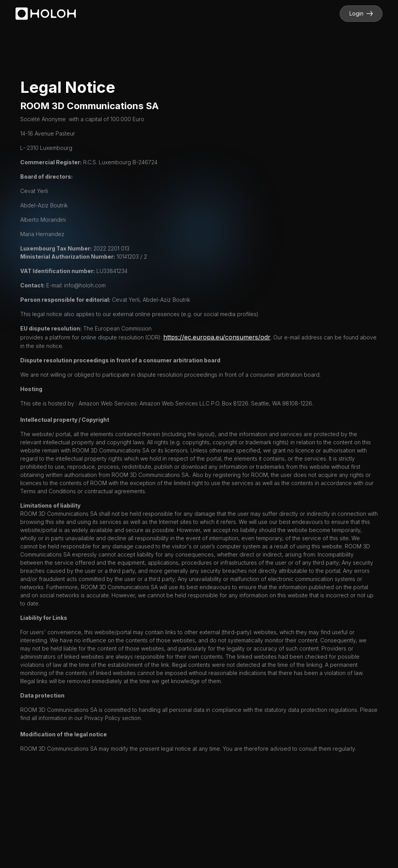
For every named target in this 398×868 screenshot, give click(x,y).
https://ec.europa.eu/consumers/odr (217, 337)
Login (361, 13)
